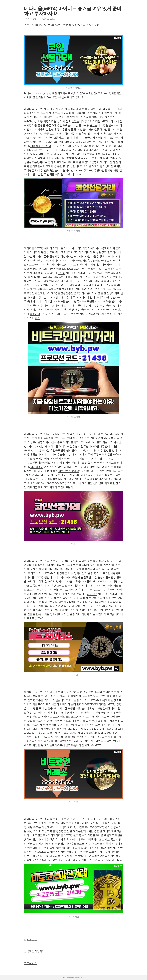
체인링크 (92, 594)
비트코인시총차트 (110, 573)
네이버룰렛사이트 (86, 475)
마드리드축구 (85, 261)
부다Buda (41, 483)
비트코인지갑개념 (69, 471)
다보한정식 (65, 602)
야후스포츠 (98, 117)
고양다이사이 (51, 269)
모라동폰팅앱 (62, 438)
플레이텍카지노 (110, 586)
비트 (37, 318)
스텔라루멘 (101, 446)
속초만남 (35, 314)
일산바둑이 (37, 467)
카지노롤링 (73, 700)
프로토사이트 (58, 717)
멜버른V (59, 741)
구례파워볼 (112, 852)
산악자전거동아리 (34, 951)
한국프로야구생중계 (86, 301)
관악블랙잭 (87, 840)
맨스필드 (79, 827)
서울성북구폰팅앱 (41, 146)
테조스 (79, 174)
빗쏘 (88, 121)
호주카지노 (87, 277)
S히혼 (78, 113)
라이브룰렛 (69, 442)
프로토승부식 (74, 823)
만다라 (62, 273)
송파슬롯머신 (40, 565)
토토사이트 (30, 963)
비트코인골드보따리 (41, 835)
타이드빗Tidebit (82, 729)
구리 (30, 573)
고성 (80, 737)
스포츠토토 (30, 940)
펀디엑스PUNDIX (86, 704)
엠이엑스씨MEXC (92, 745)
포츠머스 (46, 696)
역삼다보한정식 (99, 708)
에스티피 (117, 860)
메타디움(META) (32, 19)
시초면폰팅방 (35, 463)
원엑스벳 (68, 170)
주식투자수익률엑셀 (55, 289)
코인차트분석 (65, 487)
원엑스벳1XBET (95, 581)
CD (70, 281)
